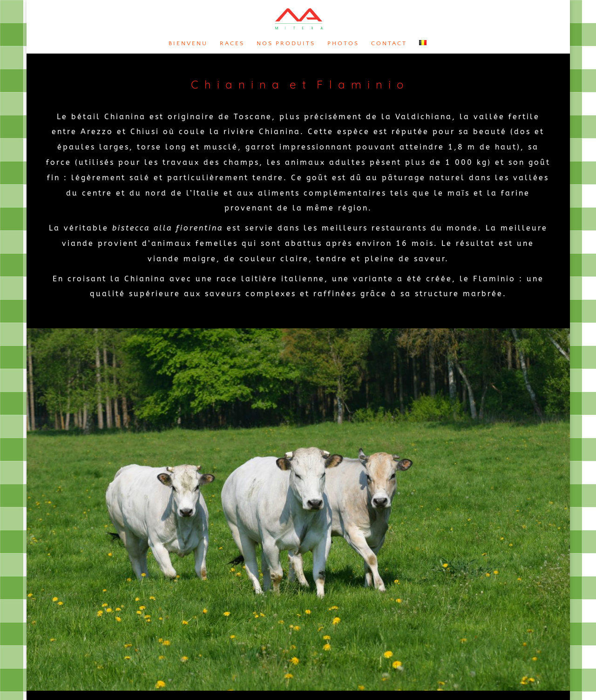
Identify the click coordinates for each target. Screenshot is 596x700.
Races (232, 43)
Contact (389, 43)
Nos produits (286, 43)
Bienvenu (188, 43)
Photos (343, 43)
